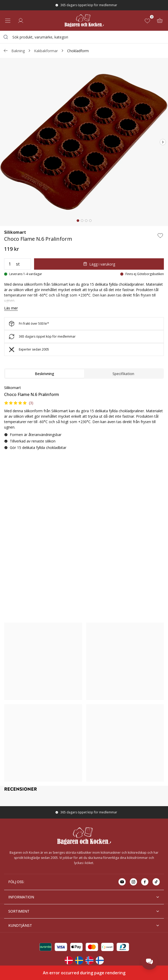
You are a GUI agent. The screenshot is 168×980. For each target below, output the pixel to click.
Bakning (18, 51)
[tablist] (84, 374)
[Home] (84, 21)
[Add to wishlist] (160, 235)
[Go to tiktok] (156, 882)
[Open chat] (149, 961)
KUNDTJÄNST (84, 925)
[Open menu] (8, 21)
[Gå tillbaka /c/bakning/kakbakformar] (6, 51)
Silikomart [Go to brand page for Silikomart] (15, 232)
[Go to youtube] (122, 882)
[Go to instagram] (133, 882)
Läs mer (11, 308)
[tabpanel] (84, 420)
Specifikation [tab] (123, 374)
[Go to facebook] (145, 882)
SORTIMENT (84, 911)
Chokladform (78, 51)
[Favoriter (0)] (148, 21)
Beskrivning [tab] (45, 374)
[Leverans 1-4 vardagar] (23, 274)
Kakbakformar (46, 51)
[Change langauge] (69, 960)
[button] (19, 403)
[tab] (78, 221)
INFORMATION (84, 897)
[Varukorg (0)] (160, 21)
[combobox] (84, 37)
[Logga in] (21, 21)
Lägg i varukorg (99, 264)
